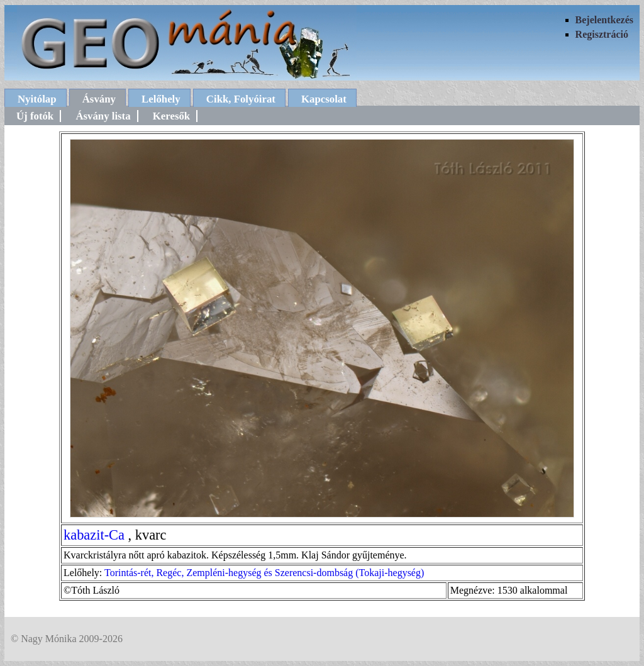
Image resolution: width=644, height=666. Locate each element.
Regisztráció (602, 34)
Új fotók (35, 116)
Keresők (171, 116)
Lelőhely (161, 99)
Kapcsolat (324, 99)
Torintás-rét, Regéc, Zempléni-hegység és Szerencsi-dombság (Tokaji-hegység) (264, 573)
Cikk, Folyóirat (241, 99)
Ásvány (99, 99)
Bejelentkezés (604, 20)
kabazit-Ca (94, 535)
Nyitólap (37, 99)
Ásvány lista (103, 116)
